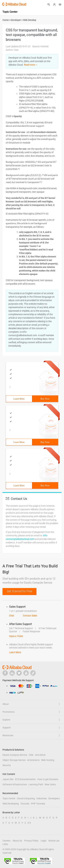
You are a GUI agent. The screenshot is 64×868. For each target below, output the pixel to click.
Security (7, 765)
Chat (12, 616)
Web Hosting (48, 760)
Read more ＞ (31, 65)
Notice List (54, 841)
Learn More (19, 399)
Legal (43, 841)
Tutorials (25, 804)
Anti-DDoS (40, 755)
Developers (54, 798)
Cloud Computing (26, 798)
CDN (31, 755)
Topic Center (9, 798)
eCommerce (33, 760)
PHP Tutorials (38, 804)
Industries (42, 798)
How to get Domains (48, 779)
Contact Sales (30, 616)
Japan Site (8, 779)
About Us (17, 841)
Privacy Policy (31, 841)
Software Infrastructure (15, 784)
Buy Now (45, 399)
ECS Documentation (25, 779)
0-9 (29, 823)
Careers (6, 841)
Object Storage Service (14, 760)
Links (5, 844)
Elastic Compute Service (15, 755)
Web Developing (11, 804)
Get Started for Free (19, 591)
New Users (50, 784)
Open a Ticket (16, 636)
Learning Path (36, 784)
